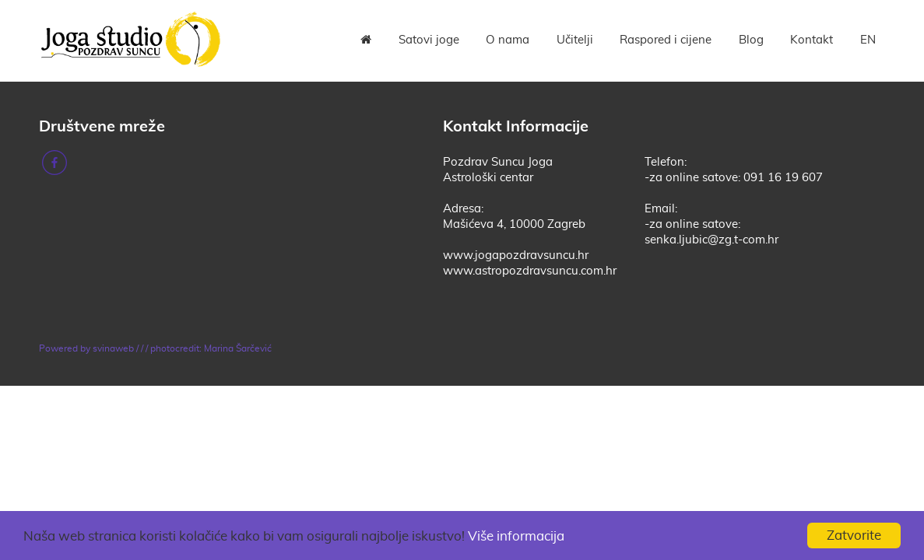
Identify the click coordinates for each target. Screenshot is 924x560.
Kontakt (812, 40)
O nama (508, 40)
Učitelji (575, 40)
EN (868, 40)
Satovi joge (429, 40)
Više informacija (516, 536)
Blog (751, 40)
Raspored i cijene (666, 40)
